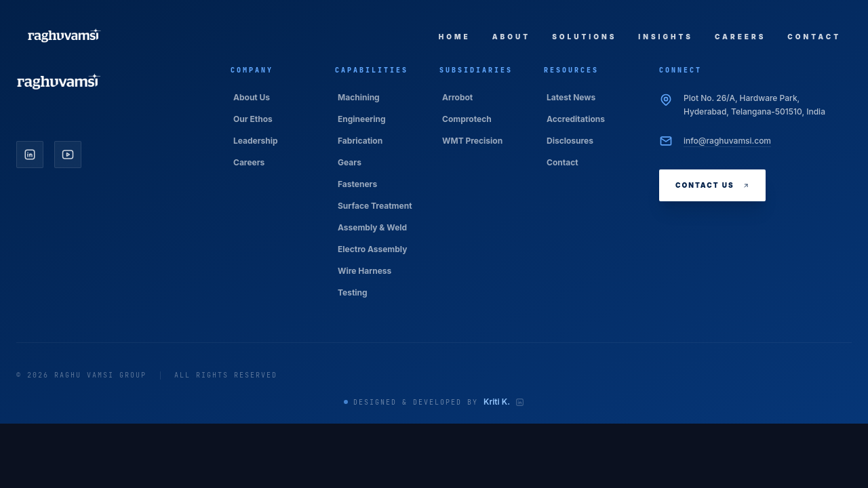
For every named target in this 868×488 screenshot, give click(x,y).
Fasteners (357, 184)
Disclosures (570, 141)
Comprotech (467, 119)
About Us (252, 97)
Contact (814, 37)
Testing (353, 292)
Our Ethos (253, 119)
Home (455, 37)
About (511, 37)
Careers (740, 37)
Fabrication (360, 141)
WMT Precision (472, 141)
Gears (350, 162)
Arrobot (457, 97)
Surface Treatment (375, 206)
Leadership (256, 141)
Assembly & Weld (372, 227)
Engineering (362, 119)
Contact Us (712, 185)
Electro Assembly (372, 249)
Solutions (584, 37)
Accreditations (576, 119)
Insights (666, 37)
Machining (359, 97)
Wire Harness (364, 271)
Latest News (571, 97)
